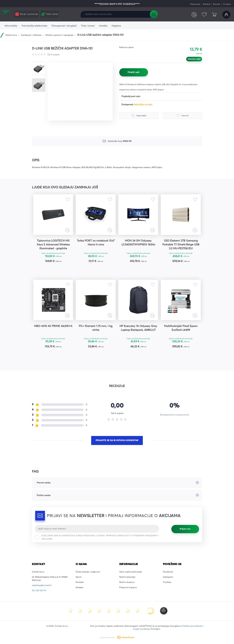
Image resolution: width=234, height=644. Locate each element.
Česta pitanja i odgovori (88, 572)
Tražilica (154, 14)
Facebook (168, 572)
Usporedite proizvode (194, 15)
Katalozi (207, 4)
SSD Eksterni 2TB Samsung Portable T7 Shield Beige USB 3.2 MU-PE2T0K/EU (181, 245)
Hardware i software (31, 35)
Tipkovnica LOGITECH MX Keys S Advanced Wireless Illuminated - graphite (53, 245)
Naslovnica (11, 35)
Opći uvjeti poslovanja (131, 572)
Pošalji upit (134, 72)
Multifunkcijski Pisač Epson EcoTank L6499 (181, 328)
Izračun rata (194, 59)
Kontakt (80, 582)
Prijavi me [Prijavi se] (185, 529)
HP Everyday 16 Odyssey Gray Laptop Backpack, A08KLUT (138, 328)
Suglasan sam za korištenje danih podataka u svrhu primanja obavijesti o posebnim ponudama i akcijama (97, 537)
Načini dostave (127, 582)
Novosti (217, 4)
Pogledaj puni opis (131, 96)
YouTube (167, 582)
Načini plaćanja (127, 577)
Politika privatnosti (192, 626)
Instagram (168, 577)
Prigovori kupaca (128, 588)
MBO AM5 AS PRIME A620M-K (53, 326)
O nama (227, 4)
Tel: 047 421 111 (39, 591)
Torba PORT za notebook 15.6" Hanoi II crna (96, 243)
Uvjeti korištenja (142, 629)
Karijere (79, 588)
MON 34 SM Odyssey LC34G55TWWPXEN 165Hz (138, 243)
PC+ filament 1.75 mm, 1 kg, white (96, 328)
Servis (79, 577)
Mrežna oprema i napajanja (59, 35)
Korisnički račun (226, 15)
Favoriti (204, 15)
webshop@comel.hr (42, 585)
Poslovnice (195, 4)
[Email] (97, 529)
